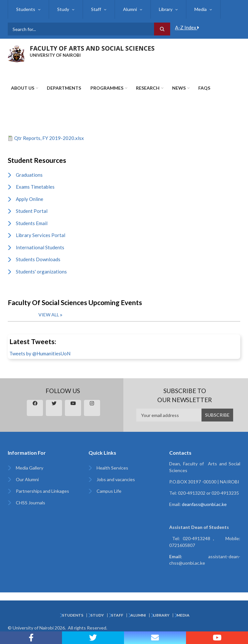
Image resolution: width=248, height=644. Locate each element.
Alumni (130, 9)
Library (166, 9)
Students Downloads (38, 259)
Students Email (32, 223)
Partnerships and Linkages (42, 491)
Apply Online (30, 199)
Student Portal (32, 211)
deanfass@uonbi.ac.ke (204, 504)
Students (26, 9)
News (179, 88)
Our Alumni (27, 479)
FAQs (204, 88)
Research (148, 88)
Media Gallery (30, 468)
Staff (96, 9)
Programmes (107, 88)
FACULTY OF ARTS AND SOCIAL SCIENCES (92, 48)
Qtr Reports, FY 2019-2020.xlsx (49, 138)
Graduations (29, 175)
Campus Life (109, 491)
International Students (40, 247)
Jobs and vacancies (116, 479)
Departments (64, 88)
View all (49, 315)
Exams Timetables (35, 187)
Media (201, 9)
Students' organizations (41, 272)
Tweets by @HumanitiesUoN (40, 353)
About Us (23, 88)
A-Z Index (187, 27)
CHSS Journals (31, 503)
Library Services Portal (41, 235)
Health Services (112, 468)
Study (63, 9)
